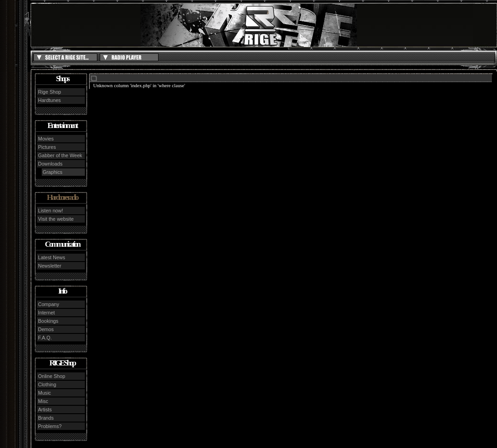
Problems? (50, 426)
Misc (43, 401)
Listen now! (51, 211)
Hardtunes (49, 100)
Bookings (48, 321)
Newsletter (50, 266)
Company (49, 304)
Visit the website (56, 219)
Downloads (50, 164)
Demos (46, 329)
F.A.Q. (45, 338)
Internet (46, 313)
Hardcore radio (62, 197)
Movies (46, 139)
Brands (46, 418)
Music (45, 393)
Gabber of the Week (60, 155)
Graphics (53, 172)
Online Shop (52, 376)
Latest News (52, 257)
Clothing (47, 384)
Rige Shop (50, 92)
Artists (45, 410)
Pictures (47, 147)
